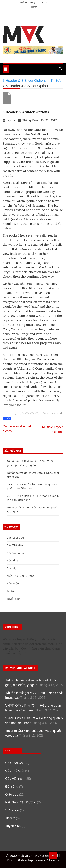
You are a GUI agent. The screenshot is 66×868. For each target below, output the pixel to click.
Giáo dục (12, 568)
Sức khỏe (13, 583)
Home (34, 7)
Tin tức (7, 419)
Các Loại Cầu (15, 538)
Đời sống (12, 561)
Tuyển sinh (13, 599)
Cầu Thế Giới (15, 545)
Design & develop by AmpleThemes (33, 860)
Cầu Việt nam (15, 553)
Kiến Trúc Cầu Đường (20, 576)
